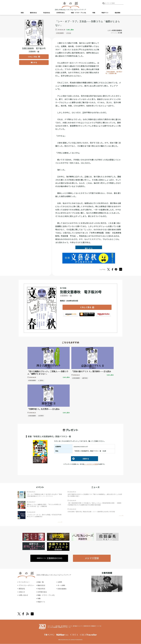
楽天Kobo (103, 315)
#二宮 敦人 (41, 380)
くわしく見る (86, 307)
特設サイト (105, 13)
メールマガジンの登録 (91, 464)
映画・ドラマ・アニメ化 (79, 13)
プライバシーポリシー (27, 585)
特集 (94, 13)
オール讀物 (62, 585)
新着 (22, 13)
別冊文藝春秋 (60, 33)
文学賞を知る (61, 13)
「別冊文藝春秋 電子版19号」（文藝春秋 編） (114, 73)
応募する (80, 459)
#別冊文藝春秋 (117, 30)
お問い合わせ (23, 595)
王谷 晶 (69, 33)
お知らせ (22, 592)
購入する (89, 248)
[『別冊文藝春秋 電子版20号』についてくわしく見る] (34, 33)
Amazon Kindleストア (71, 315)
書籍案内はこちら (50, 558)
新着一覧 (41, 582)
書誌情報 (117, 13)
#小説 (120, 33)
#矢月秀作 (41, 416)
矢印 (60, 522)
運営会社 (22, 589)
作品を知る (47, 13)
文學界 (60, 582)
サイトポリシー (24, 582)
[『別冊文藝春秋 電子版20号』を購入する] (34, 63)
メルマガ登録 (92, 558)
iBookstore (87, 315)
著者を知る (33, 13)
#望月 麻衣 (85, 378)
